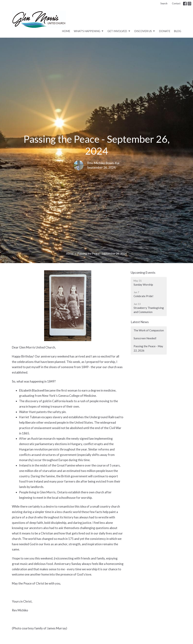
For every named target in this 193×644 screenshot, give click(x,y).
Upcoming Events (143, 272)
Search (164, 3)
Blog (178, 31)
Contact (176, 3)
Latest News (140, 322)
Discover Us (145, 31)
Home (66, 31)
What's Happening (89, 31)
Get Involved (119, 31)
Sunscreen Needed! (145, 338)
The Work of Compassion (149, 330)
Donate (165, 31)
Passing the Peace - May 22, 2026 (148, 348)
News (70, 253)
